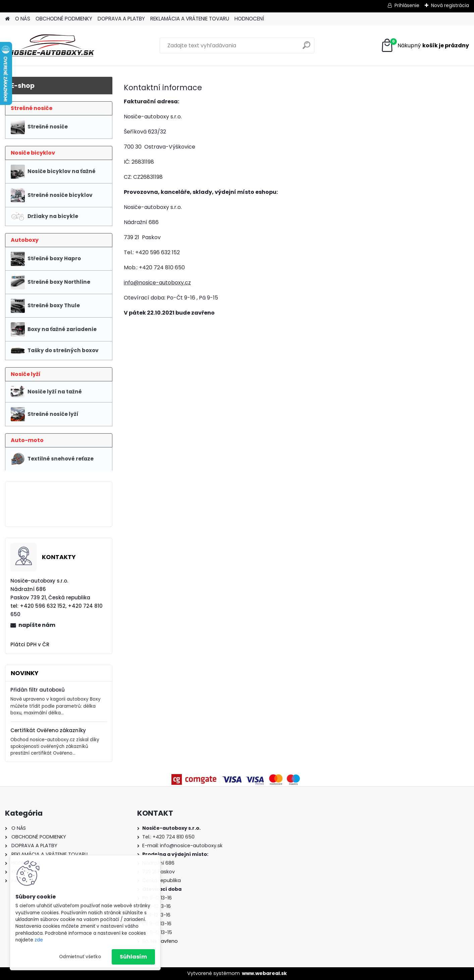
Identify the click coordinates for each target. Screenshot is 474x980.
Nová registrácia (450, 5)
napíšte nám (37, 625)
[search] (306, 48)
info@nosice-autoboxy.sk (191, 846)
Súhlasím (133, 957)
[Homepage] (7, 19)
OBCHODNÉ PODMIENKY (64, 19)
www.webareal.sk (264, 973)
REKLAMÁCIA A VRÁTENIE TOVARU (190, 19)
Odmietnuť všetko (80, 957)
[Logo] (51, 46)
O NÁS (23, 19)
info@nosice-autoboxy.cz (157, 283)
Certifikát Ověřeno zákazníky (48, 730)
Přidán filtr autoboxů (38, 690)
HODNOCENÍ (249, 19)
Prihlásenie (407, 5)
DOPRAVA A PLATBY (121, 19)
